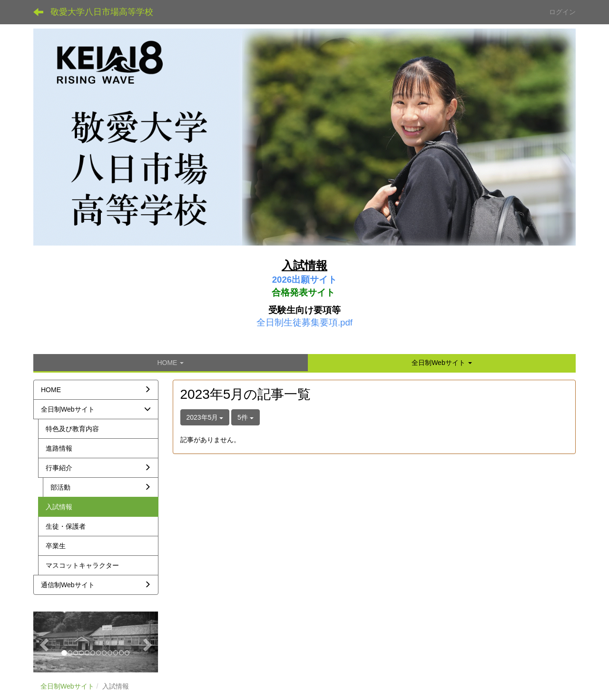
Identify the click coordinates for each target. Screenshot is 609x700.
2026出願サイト (305, 280)
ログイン (562, 12)
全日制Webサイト (67, 686)
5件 (246, 417)
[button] (442, 363)
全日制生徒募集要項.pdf (304, 322)
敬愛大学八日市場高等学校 (102, 12)
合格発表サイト (303, 292)
